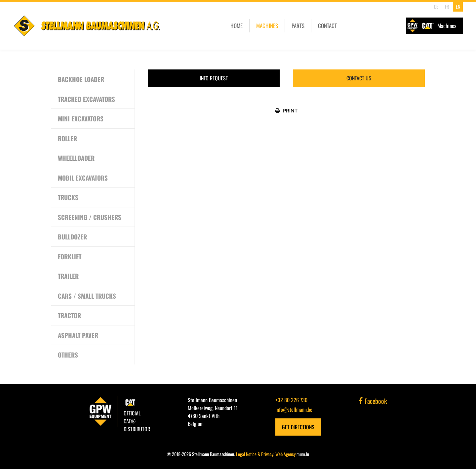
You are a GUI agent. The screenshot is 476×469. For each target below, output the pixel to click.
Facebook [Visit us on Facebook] (373, 401)
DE (436, 6)
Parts (298, 26)
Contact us (359, 78)
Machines (267, 26)
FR (447, 6)
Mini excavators (81, 118)
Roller (67, 138)
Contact (327, 26)
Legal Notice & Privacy (255, 454)
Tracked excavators (86, 99)
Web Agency (285, 454)
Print (290, 111)
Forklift (70, 256)
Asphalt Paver (78, 335)
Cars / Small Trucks (87, 296)
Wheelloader (76, 158)
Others (68, 355)
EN (458, 6)
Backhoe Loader (81, 79)
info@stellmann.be (294, 409)
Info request (214, 78)
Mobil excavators (83, 178)
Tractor (69, 315)
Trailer (68, 276)
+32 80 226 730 (291, 400)
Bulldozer (72, 236)
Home (237, 26)
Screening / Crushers (90, 217)
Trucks (68, 197)
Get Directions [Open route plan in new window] (298, 427)
